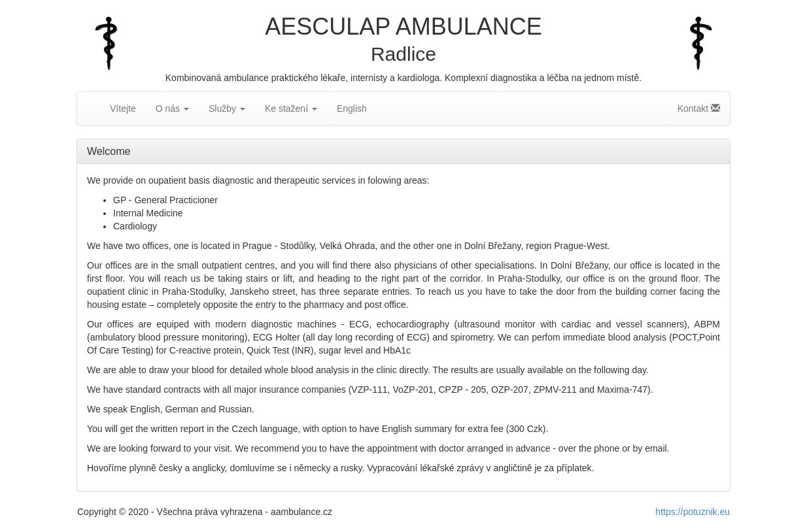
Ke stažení (291, 108)
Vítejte (123, 108)
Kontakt (699, 108)
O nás (172, 108)
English (352, 108)
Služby (227, 108)
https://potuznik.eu (693, 512)
